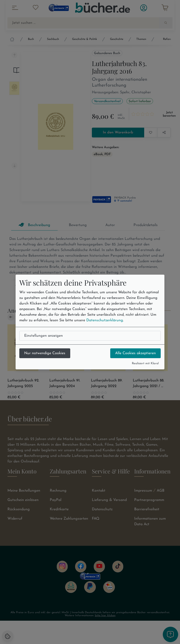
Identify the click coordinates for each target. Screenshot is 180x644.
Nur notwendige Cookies (45, 353)
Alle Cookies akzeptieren (135, 353)
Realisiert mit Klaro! (145, 363)
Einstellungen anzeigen (43, 336)
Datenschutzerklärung (105, 320)
